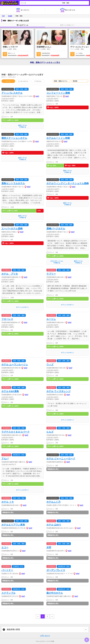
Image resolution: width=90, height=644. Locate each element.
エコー (5, 547)
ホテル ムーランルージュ (15, 364)
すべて (8, 81)
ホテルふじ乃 (53, 502)
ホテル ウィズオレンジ (58, 391)
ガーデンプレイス (56, 570)
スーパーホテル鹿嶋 (12, 229)
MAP (37, 96)
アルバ (5, 459)
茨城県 (10, 16)
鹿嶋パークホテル (56, 229)
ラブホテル (38, 81)
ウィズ (50, 364)
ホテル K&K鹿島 (10, 391)
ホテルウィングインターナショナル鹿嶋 (67, 183)
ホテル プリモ (10, 274)
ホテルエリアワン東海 (13, 525)
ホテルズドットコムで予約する (57, 262)
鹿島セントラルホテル (13, 183)
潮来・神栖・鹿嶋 (22, 89)
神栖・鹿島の (45, 63)
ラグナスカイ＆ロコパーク (15, 432)
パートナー (7, 570)
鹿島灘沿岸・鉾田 (19, 455)
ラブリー (51, 274)
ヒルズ (50, 432)
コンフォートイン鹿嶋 (58, 93)
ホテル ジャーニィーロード (61, 459)
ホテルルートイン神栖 (58, 138)
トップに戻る (87, 640)
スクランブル (8, 593)
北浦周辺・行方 (18, 566)
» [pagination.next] (52, 616)
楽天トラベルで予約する (22, 126)
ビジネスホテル (23, 81)
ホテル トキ (8, 502)
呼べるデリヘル (22, 25)
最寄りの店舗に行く (67, 25)
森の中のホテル (55, 593)
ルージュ (51, 319)
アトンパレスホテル (12, 93)
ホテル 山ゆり (54, 525)
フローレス (7, 319)
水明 (49, 547)
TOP (3, 16)
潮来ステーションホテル (14, 138)
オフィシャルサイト (22, 307)
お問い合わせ (45, 636)
